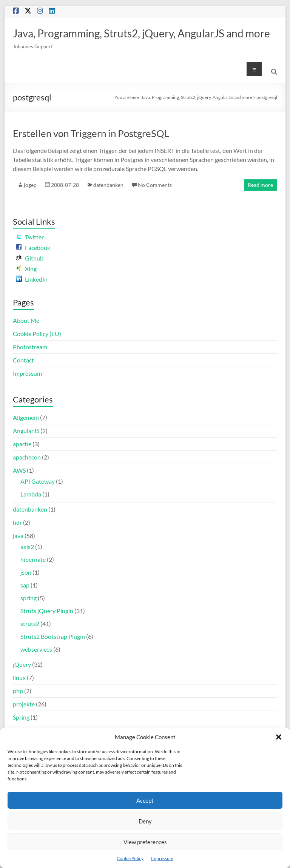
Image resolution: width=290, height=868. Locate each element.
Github (30, 258)
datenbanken (108, 185)
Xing (26, 269)
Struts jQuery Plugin (47, 611)
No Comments (155, 185)
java (18, 536)
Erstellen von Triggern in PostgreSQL (91, 133)
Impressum (162, 858)
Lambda (31, 494)
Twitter (30, 237)
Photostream (30, 347)
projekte (24, 704)
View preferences (145, 842)
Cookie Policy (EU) (37, 334)
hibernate (33, 559)
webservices (36, 649)
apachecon (27, 457)
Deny (145, 821)
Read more (260, 185)
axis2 (27, 547)
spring (29, 598)
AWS (19, 470)
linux (19, 678)
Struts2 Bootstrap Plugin (53, 636)
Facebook (33, 247)
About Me (26, 320)
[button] (279, 737)
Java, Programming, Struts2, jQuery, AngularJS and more (141, 33)
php (18, 691)
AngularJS (26, 431)
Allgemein (26, 417)
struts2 (30, 624)
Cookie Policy (130, 858)
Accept (145, 800)
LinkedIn (32, 279)
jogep (30, 185)
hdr (17, 522)
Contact (23, 360)
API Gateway (38, 481)
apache (22, 444)
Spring (21, 717)
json (26, 572)
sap (25, 585)
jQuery (22, 664)
